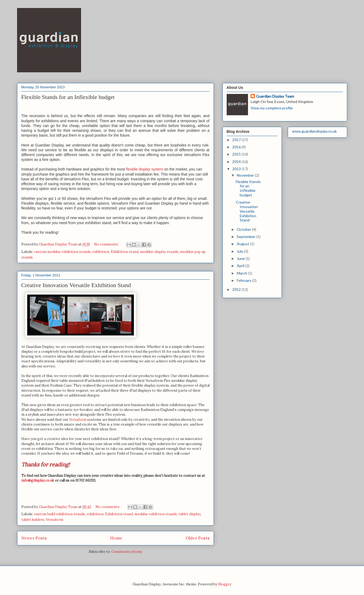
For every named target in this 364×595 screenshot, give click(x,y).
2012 (237, 289)
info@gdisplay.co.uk (38, 480)
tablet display (189, 514)
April (241, 266)
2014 (237, 162)
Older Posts (198, 538)
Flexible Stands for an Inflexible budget (68, 97)
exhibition (101, 252)
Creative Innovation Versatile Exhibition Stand (76, 285)
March (242, 273)
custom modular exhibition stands (62, 252)
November (246, 175)
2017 (237, 140)
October (244, 229)
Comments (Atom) (127, 552)
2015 (237, 154)
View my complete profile (272, 108)
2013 (237, 169)
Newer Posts (34, 538)
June (241, 258)
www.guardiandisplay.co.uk (314, 131)
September (247, 237)
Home (116, 538)
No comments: (107, 244)
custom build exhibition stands (59, 514)
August (243, 244)
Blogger (225, 584)
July (240, 251)
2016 (237, 147)
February (245, 280)
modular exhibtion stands (156, 514)
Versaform (78, 420)
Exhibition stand (125, 252)
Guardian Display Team (275, 96)
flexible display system (145, 169)
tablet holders (33, 520)
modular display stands (159, 252)
